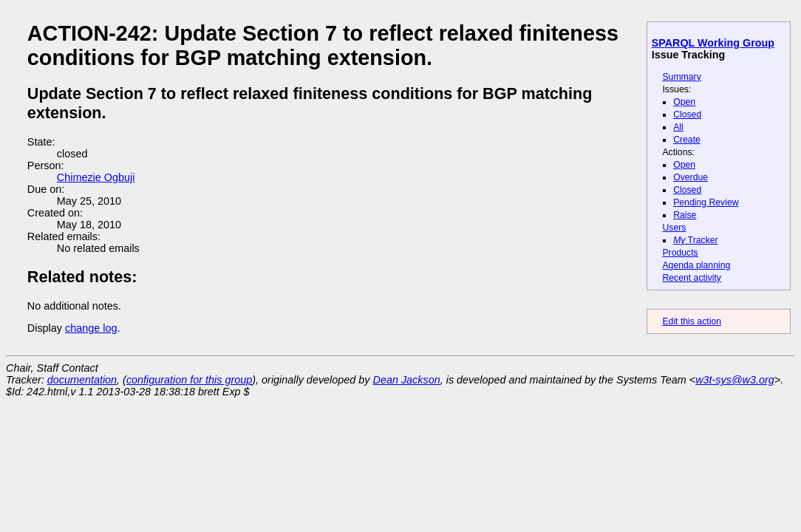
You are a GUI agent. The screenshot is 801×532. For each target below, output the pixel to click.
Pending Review (706, 202)
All (678, 127)
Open (684, 102)
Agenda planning (696, 265)
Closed (687, 115)
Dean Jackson (407, 380)
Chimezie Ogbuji (96, 177)
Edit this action (692, 321)
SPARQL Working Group (713, 43)
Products (680, 253)
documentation (82, 380)
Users (674, 228)
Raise (685, 215)
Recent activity (692, 278)
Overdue (691, 177)
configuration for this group (189, 380)
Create (687, 140)
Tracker (696, 240)
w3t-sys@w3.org (735, 380)
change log (91, 328)
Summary (681, 77)
